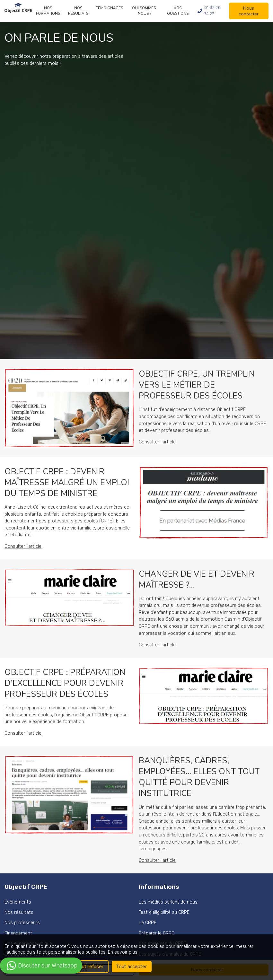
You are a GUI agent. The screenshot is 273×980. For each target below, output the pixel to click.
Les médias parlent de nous (168, 902)
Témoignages (109, 8)
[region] (136, 957)
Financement (18, 933)
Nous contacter (249, 11)
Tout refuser (90, 967)
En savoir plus (123, 952)
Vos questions (178, 11)
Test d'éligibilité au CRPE (164, 912)
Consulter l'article (157, 442)
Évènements (18, 902)
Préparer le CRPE (156, 933)
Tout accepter (132, 967)
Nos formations (48, 11)
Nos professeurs (22, 923)
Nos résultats (78, 11)
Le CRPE (148, 923)
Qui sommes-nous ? (145, 11)
